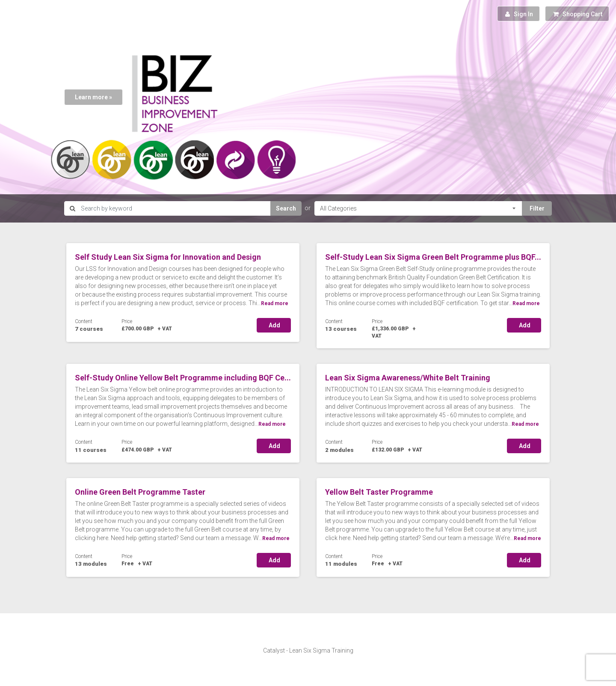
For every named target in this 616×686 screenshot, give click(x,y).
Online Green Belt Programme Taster (140, 492)
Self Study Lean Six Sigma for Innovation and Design (168, 257)
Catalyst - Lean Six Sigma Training (308, 650)
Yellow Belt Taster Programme (379, 492)
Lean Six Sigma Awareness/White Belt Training (408, 378)
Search (286, 208)
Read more (275, 303)
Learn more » (93, 97)
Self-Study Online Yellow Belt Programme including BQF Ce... (183, 378)
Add (274, 325)
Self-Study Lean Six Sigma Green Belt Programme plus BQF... (433, 257)
